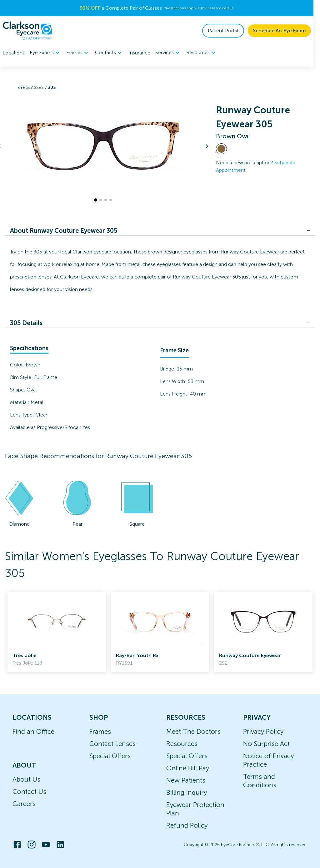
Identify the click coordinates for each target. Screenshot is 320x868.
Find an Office (33, 731)
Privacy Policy (263, 731)
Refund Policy (187, 825)
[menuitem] (45, 53)
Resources (182, 744)
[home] (27, 31)
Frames (100, 731)
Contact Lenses (112, 744)
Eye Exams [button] (45, 53)
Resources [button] (202, 53)
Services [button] (168, 53)
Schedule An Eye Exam (286, 31)
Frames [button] (78, 53)
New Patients (186, 780)
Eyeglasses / (33, 87)
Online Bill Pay (188, 768)
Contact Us (29, 791)
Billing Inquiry (187, 792)
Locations (14, 53)
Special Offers (110, 756)
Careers (24, 804)
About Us (26, 779)
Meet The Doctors (193, 731)
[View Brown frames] (221, 149)
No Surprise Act (266, 744)
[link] (57, 632)
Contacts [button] (109, 53)
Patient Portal (230, 31)
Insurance (139, 53)
